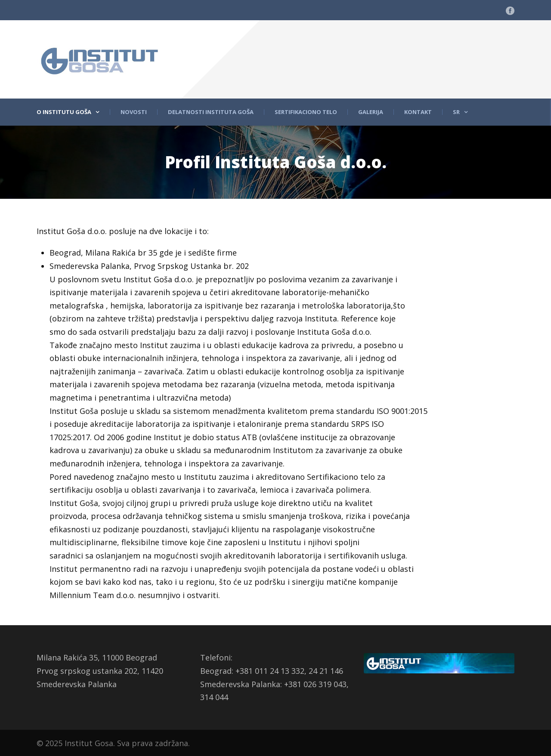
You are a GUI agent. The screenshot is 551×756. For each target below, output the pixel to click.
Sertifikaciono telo (306, 112)
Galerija (371, 112)
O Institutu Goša (64, 112)
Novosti (134, 112)
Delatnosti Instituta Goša (211, 112)
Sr (456, 112)
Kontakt (418, 112)
